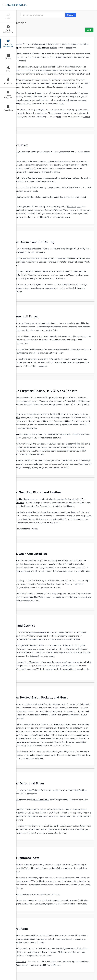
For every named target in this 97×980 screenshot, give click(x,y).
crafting (62, 44)
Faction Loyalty (74, 207)
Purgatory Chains (32, 391)
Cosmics (20, 632)
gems (61, 97)
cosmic (69, 48)
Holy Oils (52, 391)
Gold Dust (80, 83)
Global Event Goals (40, 800)
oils (40, 48)
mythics (53, 48)
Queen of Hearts (78, 258)
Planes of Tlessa (17, 5)
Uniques (59, 210)
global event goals (21, 571)
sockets (50, 97)
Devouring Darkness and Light (57, 421)
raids (59, 117)
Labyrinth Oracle (35, 93)
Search (71, 15)
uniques (46, 48)
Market (68, 178)
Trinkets (72, 391)
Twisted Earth (50, 711)
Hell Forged (31, 316)
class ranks (21, 962)
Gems (67, 724)
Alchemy (62, 414)
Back (89, 30)
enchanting (74, 44)
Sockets (57, 724)
